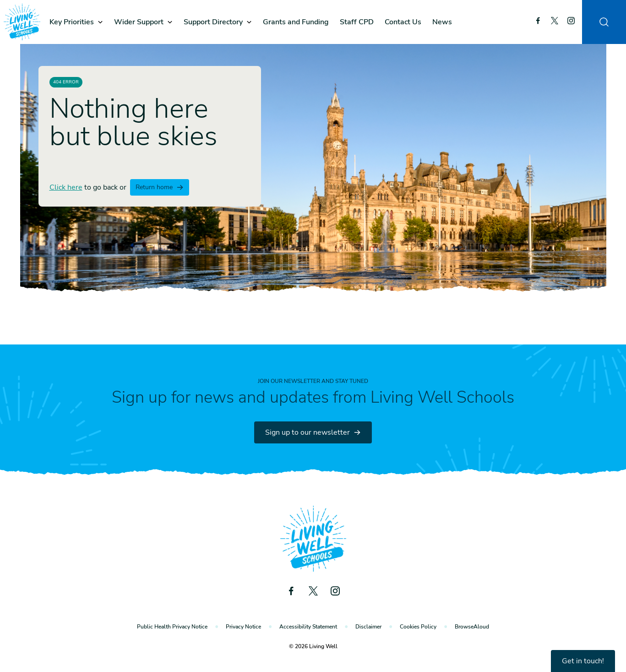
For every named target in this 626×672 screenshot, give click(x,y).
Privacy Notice (243, 627)
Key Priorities (72, 22)
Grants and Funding (296, 22)
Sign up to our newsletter (313, 432)
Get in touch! (583, 661)
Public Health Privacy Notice (172, 627)
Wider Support (139, 22)
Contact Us (403, 22)
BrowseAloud (472, 627)
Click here (66, 187)
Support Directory (213, 22)
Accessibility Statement (308, 627)
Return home (160, 187)
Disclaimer (368, 627)
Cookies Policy (418, 627)
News (442, 22)
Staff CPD (357, 22)
